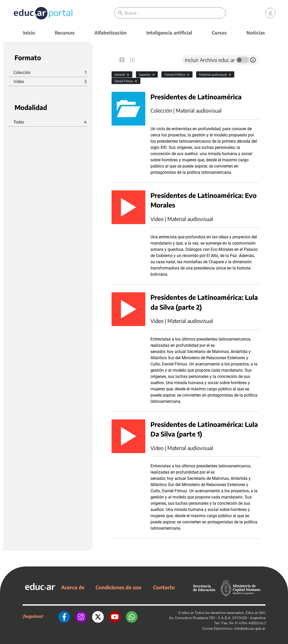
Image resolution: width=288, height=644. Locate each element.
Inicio (29, 33)
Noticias (256, 33)
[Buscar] (175, 13)
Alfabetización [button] (111, 33)
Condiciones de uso (118, 587)
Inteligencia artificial (169, 33)
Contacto (164, 587)
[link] (270, 13)
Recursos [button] (65, 33)
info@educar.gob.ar (250, 628)
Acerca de (73, 587)
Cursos (219, 33)
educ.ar (188, 612)
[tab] (122, 60)
